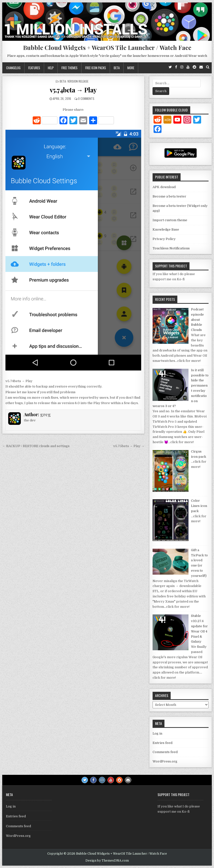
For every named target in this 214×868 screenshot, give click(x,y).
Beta (117, 68)
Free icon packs (96, 68)
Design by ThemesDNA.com (107, 861)
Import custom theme (170, 220)
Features (34, 68)
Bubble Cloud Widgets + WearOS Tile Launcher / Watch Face (107, 47)
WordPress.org (165, 761)
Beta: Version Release (74, 81)
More (131, 68)
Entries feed (162, 743)
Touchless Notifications (171, 248)
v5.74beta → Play (73, 90)
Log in (157, 733)
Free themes (69, 68)
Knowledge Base (166, 229)
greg (45, 414)
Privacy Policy (164, 239)
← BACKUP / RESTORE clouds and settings (36, 446)
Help (51, 68)
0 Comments (86, 98)
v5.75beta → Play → (129, 446)
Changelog (13, 68)
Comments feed (165, 752)
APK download (164, 187)
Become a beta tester (169, 196)
